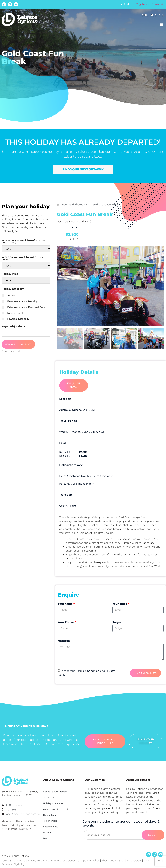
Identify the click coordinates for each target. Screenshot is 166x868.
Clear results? (11, 351)
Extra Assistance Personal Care (23, 307)
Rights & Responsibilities (61, 860)
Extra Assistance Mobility (20, 301)
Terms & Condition (88, 671)
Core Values (49, 815)
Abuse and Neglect (113, 860)
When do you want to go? (24, 258)
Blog (46, 838)
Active (8, 296)
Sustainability (50, 827)
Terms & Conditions (13, 860)
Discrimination (153, 860)
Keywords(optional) (14, 326)
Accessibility (134, 860)
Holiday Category (13, 289)
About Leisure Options (55, 792)
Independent (12, 313)
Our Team (48, 797)
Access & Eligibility (13, 864)
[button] (161, 24)
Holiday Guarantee (53, 803)
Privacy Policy (36, 860)
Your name (66, 604)
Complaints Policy (89, 860)
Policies (47, 832)
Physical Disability (15, 319)
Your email (121, 604)
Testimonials (50, 821)
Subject (118, 622)
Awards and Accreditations (58, 809)
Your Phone (67, 622)
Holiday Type (10, 274)
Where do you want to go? (23, 241)
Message (64, 641)
